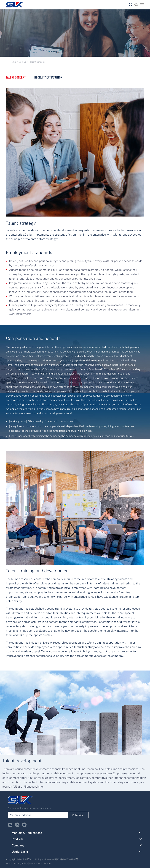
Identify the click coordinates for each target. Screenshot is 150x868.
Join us (23, 62)
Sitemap (48, 863)
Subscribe (78, 815)
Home (13, 62)
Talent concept (37, 62)
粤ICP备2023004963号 (67, 859)
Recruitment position (48, 77)
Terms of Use (36, 863)
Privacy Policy (21, 863)
